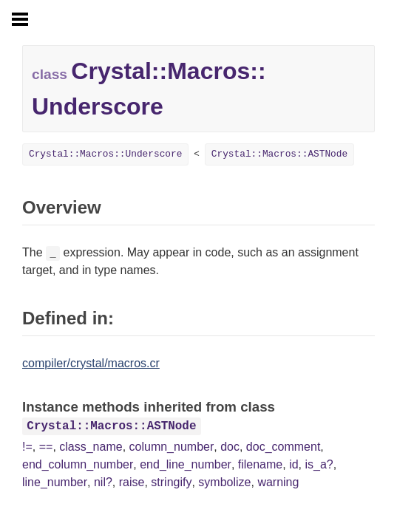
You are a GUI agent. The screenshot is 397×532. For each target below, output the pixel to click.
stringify (171, 482)
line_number (55, 482)
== (46, 447)
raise (132, 482)
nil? (103, 482)
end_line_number (186, 464)
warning (278, 482)
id (293, 464)
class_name (91, 447)
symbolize (224, 482)
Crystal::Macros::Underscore (105, 154)
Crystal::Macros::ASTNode (279, 154)
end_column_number (78, 464)
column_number (172, 447)
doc (230, 447)
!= (27, 447)
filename (260, 464)
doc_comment (284, 447)
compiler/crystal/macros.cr (91, 363)
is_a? (319, 464)
